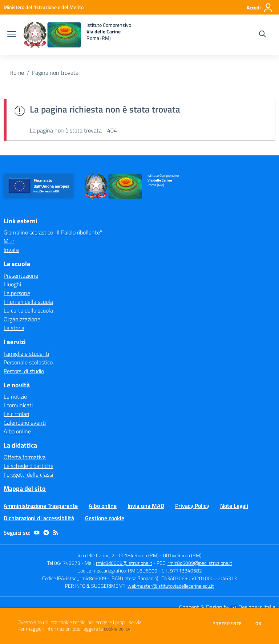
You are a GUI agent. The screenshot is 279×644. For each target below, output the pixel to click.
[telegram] (46, 533)
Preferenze (227, 624)
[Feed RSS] (56, 533)
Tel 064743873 (64, 563)
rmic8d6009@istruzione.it (124, 563)
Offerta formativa (25, 457)
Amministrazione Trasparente (41, 506)
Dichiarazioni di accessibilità (39, 518)
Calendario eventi (25, 423)
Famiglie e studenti (26, 354)
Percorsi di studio (24, 371)
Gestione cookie (105, 518)
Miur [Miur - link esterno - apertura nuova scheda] (9, 241)
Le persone (17, 293)
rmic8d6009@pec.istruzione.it (200, 563)
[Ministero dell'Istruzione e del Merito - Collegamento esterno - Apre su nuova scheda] (44, 7)
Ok (259, 624)
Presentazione (21, 276)
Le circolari (16, 414)
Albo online (17, 431)
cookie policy (117, 629)
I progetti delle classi (28, 474)
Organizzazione (22, 319)
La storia (14, 328)
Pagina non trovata (55, 73)
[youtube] (37, 533)
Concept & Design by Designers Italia (227, 607)
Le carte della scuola (28, 310)
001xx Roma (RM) (182, 555)
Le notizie (15, 396)
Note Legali (234, 506)
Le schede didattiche (29, 466)
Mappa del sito (25, 488)
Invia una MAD (146, 506)
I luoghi (12, 284)
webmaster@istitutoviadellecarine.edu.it (171, 586)
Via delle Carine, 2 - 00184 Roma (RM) (118, 555)
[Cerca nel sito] (262, 35)
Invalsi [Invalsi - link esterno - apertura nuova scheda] (11, 250)
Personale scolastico (28, 362)
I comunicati (18, 405)
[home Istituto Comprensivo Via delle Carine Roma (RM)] (77, 35)
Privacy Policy (192, 506)
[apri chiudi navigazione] (12, 35)
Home (17, 73)
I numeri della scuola (28, 302)
